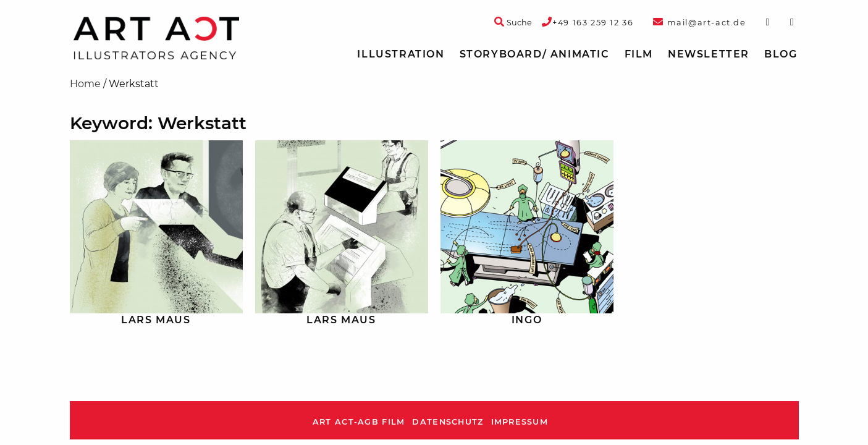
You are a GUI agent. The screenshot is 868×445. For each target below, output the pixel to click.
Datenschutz (448, 422)
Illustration (401, 54)
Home (85, 84)
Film (639, 54)
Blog (781, 54)
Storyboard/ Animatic (535, 54)
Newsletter (709, 54)
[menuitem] (401, 54)
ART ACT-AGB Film (359, 422)
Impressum (520, 422)
